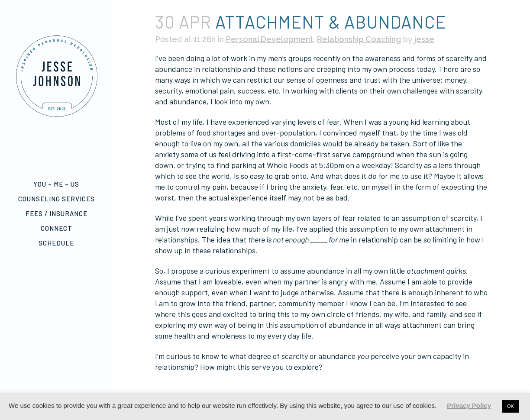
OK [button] (511, 406)
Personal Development (270, 39)
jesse (424, 39)
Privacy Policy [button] (469, 405)
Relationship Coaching (359, 39)
